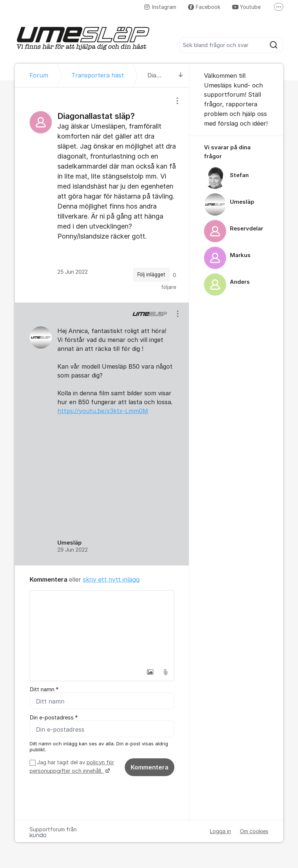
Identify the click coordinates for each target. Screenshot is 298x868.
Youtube (246, 7)
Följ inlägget (151, 275)
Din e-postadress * (54, 718)
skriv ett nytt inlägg (111, 579)
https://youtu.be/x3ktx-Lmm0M (103, 411)
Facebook (204, 7)
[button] (150, 672)
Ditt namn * (44, 689)
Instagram (160, 7)
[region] (102, 195)
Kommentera (150, 767)
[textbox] (102, 628)
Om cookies (254, 831)
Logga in (220, 831)
